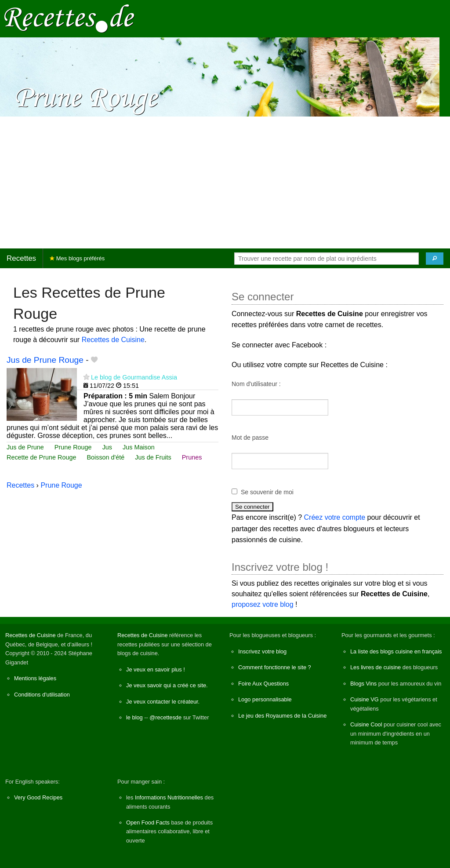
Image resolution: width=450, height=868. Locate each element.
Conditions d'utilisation (42, 695)
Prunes (192, 457)
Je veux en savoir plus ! (156, 669)
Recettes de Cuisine (113, 340)
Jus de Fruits (153, 457)
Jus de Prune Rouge (45, 360)
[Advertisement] (225, 182)
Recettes (21, 258)
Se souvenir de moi (267, 492)
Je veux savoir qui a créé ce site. (167, 685)
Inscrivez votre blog (262, 651)
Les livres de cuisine (376, 667)
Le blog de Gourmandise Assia (134, 377)
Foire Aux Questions (263, 684)
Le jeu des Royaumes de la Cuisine (282, 716)
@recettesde (165, 717)
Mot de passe (250, 438)
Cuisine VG (365, 699)
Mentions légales (35, 678)
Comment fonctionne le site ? (275, 667)
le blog (134, 717)
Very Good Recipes (38, 797)
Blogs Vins (363, 684)
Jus (107, 447)
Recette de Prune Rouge (41, 457)
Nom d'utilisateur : (256, 384)
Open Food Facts (148, 822)
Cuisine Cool (366, 724)
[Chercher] (435, 259)
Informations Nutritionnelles (169, 797)
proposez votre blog (263, 604)
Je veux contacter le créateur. (163, 702)
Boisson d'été (105, 457)
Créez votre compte (335, 517)
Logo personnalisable (265, 699)
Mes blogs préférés (77, 258)
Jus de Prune (25, 447)
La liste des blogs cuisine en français (396, 651)
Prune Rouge (73, 447)
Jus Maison (139, 447)
